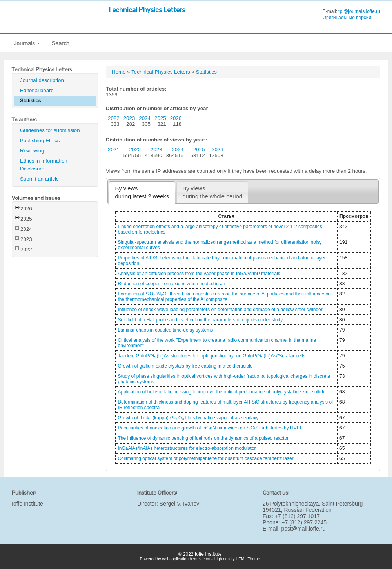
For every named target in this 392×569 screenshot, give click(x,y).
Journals (27, 43)
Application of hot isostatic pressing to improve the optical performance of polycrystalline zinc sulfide (221, 392)
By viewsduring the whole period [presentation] (212, 192)
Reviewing (32, 151)
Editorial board (37, 90)
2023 (129, 118)
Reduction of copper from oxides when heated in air (171, 284)
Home (119, 72)
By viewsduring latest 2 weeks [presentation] (142, 192)
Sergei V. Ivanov (179, 504)
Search (61, 43)
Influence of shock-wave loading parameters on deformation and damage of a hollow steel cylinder (220, 310)
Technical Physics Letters (146, 10)
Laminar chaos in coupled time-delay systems (165, 330)
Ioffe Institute (27, 504)
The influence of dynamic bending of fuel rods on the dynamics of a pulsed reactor (203, 438)
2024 (145, 118)
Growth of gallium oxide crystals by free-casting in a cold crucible (185, 366)
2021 (114, 149)
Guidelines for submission (50, 130)
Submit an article (39, 179)
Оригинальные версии (347, 18)
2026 (176, 118)
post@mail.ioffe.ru (303, 529)
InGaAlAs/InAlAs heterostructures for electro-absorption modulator (187, 448)
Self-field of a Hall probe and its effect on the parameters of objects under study (200, 320)
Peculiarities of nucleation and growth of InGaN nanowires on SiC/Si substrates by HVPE (210, 428)
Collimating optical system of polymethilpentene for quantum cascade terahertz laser (205, 458)
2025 (160, 118)
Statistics (30, 101)
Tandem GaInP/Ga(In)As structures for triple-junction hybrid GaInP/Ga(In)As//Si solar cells (211, 356)
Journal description (42, 80)
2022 (114, 118)
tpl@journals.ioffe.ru (359, 11)
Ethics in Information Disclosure (44, 165)
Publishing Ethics (40, 140)
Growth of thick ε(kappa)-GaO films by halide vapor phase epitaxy (188, 418)
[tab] (142, 193)
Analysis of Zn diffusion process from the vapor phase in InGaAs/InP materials (199, 274)
